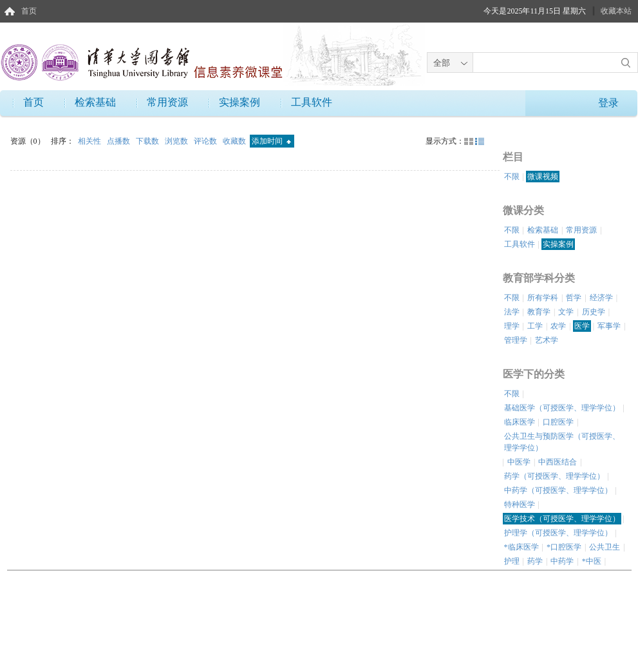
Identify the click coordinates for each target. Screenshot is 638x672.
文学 (566, 312)
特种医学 (520, 504)
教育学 (539, 312)
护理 (512, 561)
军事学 (609, 326)
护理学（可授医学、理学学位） (558, 533)
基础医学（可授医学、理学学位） (562, 408)
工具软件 (312, 102)
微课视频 (543, 177)
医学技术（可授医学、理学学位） (562, 519)
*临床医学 (521, 547)
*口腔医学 (564, 547)
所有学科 (543, 298)
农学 (558, 326)
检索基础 (95, 102)
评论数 (206, 141)
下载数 (148, 141)
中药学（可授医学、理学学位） (558, 490)
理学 (512, 326)
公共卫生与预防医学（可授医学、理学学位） (562, 442)
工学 (535, 326)
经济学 (601, 298)
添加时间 (271, 141)
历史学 (594, 312)
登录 (608, 103)
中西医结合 (558, 462)
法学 (512, 312)
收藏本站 (616, 11)
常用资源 (167, 102)
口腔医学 (558, 422)
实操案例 (239, 102)
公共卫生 (605, 547)
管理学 (516, 340)
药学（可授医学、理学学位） (554, 476)
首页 (29, 11)
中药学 (562, 561)
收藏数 (235, 141)
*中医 (592, 561)
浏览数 (177, 141)
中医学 (519, 462)
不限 (512, 177)
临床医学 (520, 422)
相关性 (90, 141)
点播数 (119, 141)
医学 (582, 326)
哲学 (574, 298)
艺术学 (547, 340)
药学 (535, 561)
